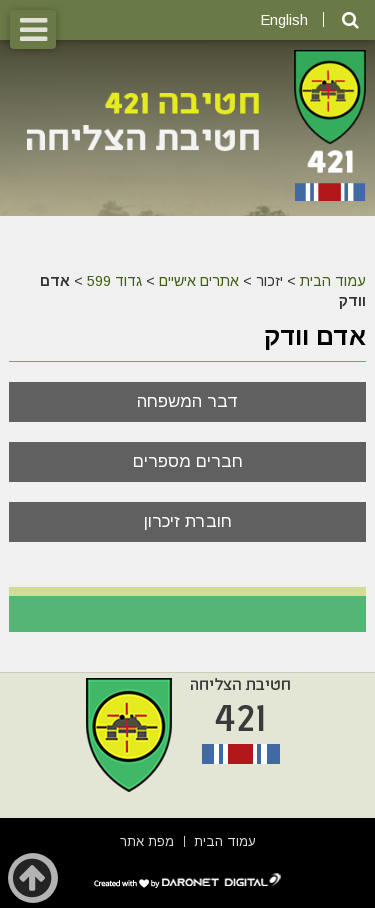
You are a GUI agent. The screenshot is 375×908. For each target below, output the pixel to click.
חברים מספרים (188, 461)
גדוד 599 (114, 281)
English (284, 19)
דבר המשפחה (188, 401)
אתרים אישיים (199, 281)
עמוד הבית (333, 281)
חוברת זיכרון (188, 521)
